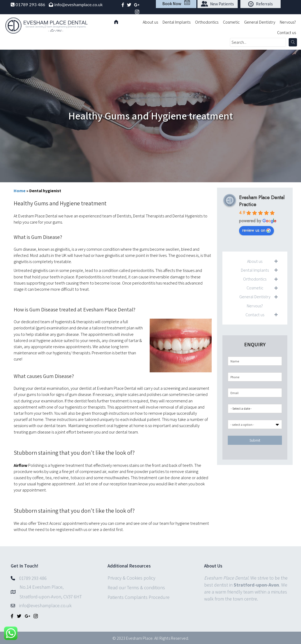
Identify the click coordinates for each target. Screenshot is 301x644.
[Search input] (258, 42)
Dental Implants (177, 22)
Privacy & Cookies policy (131, 578)
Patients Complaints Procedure (139, 597)
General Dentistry (260, 22)
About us (150, 22)
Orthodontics (207, 22)
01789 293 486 (31, 4)
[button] (218, 4)
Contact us (287, 33)
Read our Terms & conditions (136, 587)
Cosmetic (231, 22)
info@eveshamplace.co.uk (79, 4)
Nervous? (288, 22)
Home (20, 191)
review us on (256, 230)
